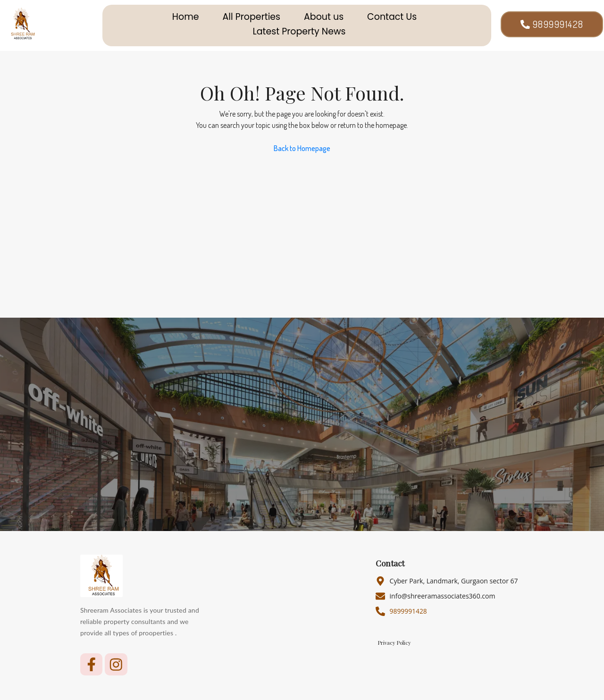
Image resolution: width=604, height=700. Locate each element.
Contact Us (392, 17)
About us (324, 17)
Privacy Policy (394, 643)
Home (186, 17)
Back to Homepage (302, 148)
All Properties (252, 17)
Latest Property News (299, 32)
